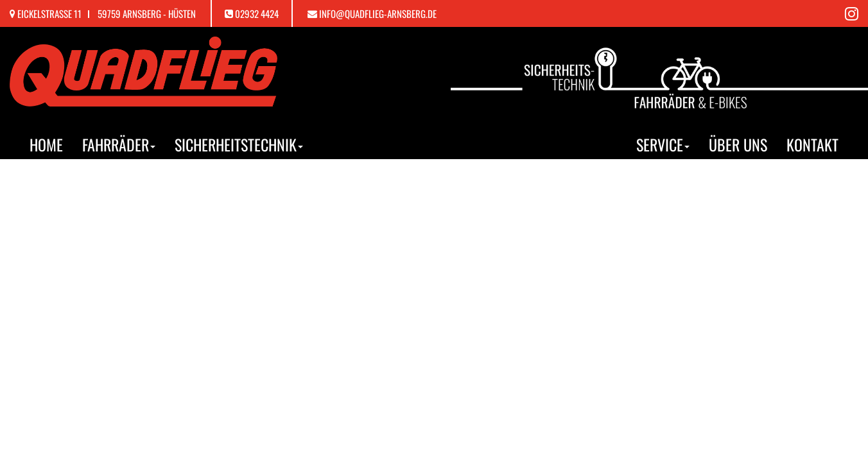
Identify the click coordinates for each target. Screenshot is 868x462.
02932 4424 (257, 13)
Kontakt (812, 144)
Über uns (738, 144)
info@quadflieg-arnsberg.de (378, 13)
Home (46, 144)
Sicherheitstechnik (239, 144)
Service (663, 144)
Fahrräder (119, 144)
